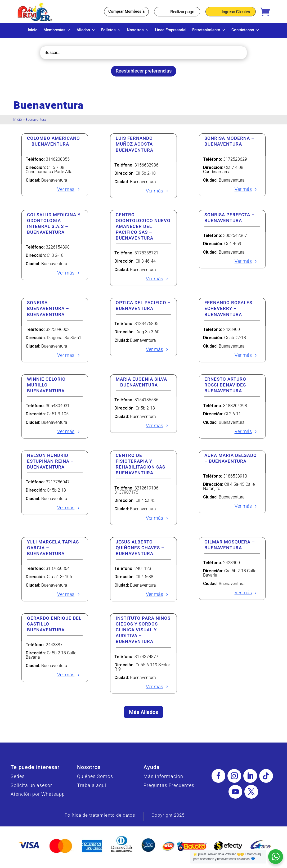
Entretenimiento (206, 30)
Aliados (83, 30)
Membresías (54, 30)
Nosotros (135, 30)
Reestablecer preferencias (144, 73)
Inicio (33, 30)
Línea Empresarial (171, 30)
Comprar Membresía (126, 11)
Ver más (66, 192)
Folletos (108, 30)
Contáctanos (243, 30)
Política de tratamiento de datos (100, 818)
